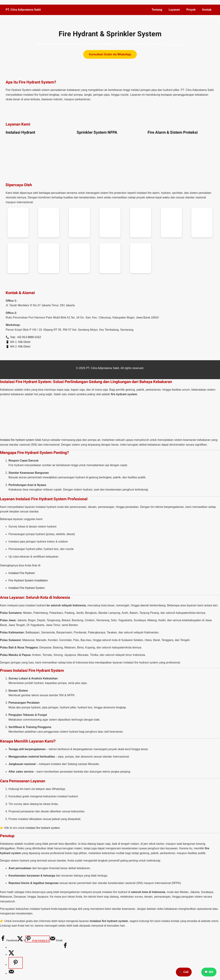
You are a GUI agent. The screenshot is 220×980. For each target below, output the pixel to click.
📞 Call (184, 972)
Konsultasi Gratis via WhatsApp (110, 54)
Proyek (191, 10)
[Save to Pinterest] (38, 939)
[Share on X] (21, 940)
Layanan (174, 10)
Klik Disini (24, 342)
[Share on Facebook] (9, 940)
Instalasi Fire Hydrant (22, 573)
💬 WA (209, 972)
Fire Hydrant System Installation (29, 580)
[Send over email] (56, 940)
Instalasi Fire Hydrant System (27, 588)
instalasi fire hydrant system (43, 828)
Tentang (156, 10)
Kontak (207, 10)
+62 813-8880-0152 (29, 337)
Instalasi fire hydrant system (18, 440)
